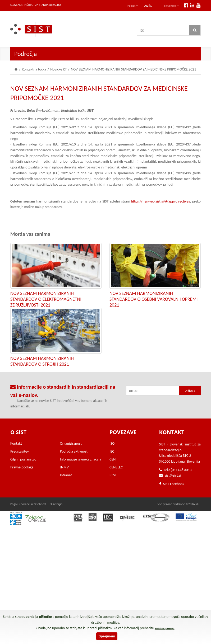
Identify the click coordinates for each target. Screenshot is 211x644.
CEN (113, 459)
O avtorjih (56, 504)
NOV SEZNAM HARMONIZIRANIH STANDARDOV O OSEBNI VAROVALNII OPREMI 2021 (153, 299)
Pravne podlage (22, 467)
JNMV (64, 467)
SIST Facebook (172, 484)
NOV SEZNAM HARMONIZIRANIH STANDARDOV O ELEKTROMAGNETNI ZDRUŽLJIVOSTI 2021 (46, 299)
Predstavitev (20, 451)
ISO (112, 443)
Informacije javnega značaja (81, 459)
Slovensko (171, 6)
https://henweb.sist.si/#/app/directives (161, 201)
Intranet (66, 475)
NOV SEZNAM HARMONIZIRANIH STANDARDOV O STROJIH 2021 (42, 361)
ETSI (113, 475)
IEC (112, 451)
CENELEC (116, 467)
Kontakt (16, 443)
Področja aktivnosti (74, 451)
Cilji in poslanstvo (23, 459)
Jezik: (148, 5)
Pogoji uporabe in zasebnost (28, 504)
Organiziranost (71, 443)
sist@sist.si (173, 475)
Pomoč (133, 6)
